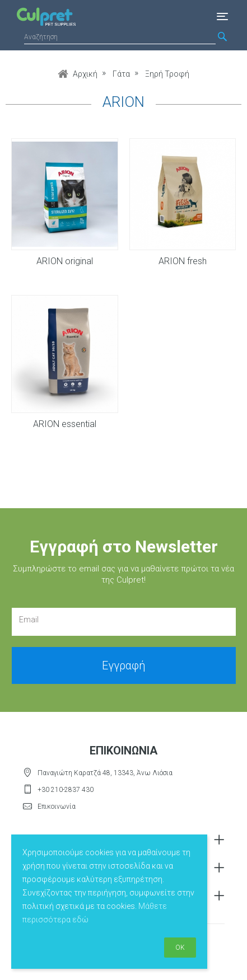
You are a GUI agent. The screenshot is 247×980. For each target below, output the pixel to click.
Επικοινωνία (57, 806)
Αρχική (85, 74)
